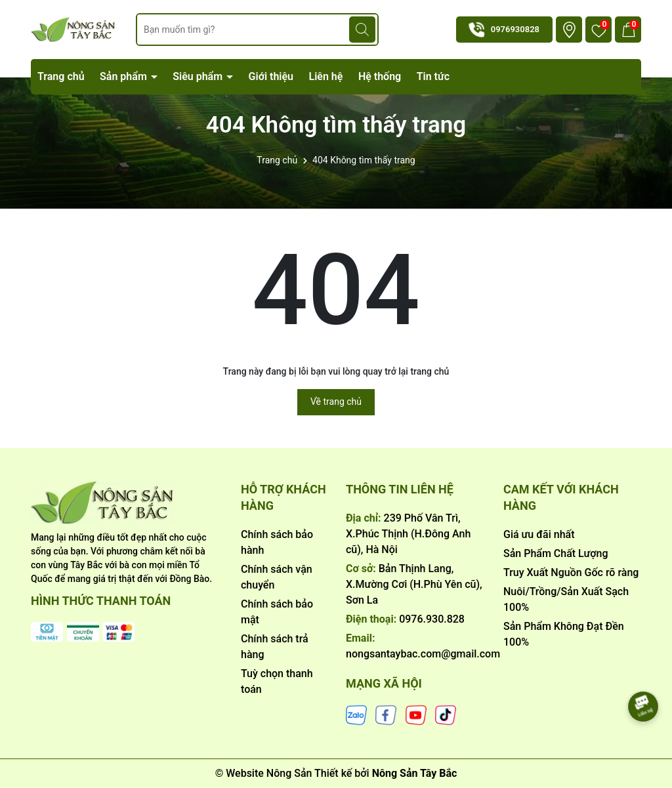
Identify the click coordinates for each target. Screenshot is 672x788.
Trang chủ (61, 76)
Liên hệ (326, 76)
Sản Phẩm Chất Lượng (556, 553)
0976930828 (515, 29)
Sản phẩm (125, 76)
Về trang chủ (336, 402)
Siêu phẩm (199, 76)
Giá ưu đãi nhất (539, 534)
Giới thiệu (271, 76)
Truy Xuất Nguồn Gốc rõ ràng (571, 572)
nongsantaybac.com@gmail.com (423, 654)
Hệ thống (380, 76)
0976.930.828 (432, 619)
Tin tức (433, 76)
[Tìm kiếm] (362, 30)
